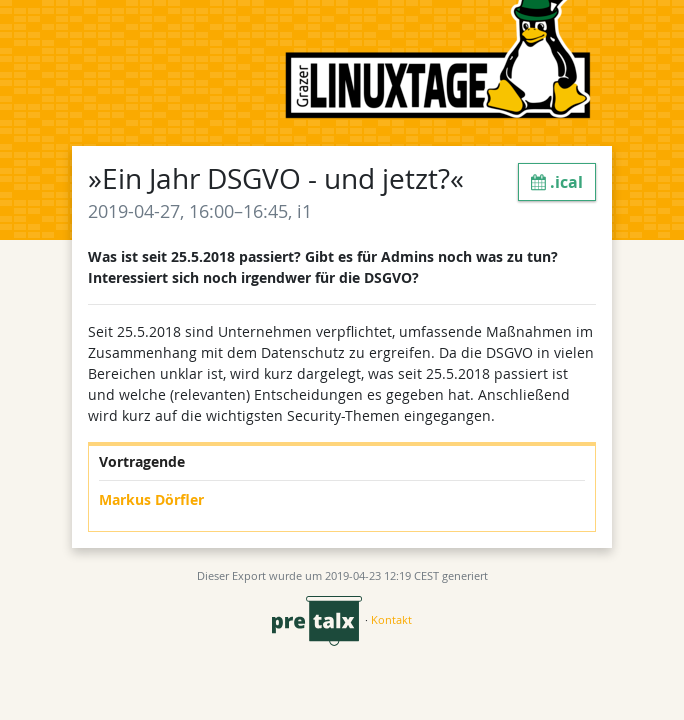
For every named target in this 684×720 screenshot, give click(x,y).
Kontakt (391, 619)
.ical (557, 182)
